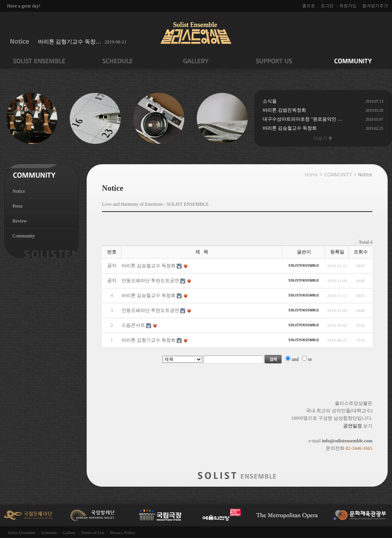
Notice (19, 191)
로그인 (327, 6)
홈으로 (309, 6)
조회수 (361, 252)
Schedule (49, 533)
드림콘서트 (133, 325)
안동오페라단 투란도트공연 (150, 310)
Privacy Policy (122, 533)
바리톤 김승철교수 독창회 (149, 295)
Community (24, 236)
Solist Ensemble (22, 533)
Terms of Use (93, 533)
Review (20, 221)
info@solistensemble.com (347, 441)
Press (17, 206)
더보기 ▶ (323, 138)
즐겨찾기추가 (375, 6)
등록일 (337, 252)
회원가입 (348, 6)
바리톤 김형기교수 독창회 (149, 340)
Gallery (69, 533)
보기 (358, 426)
